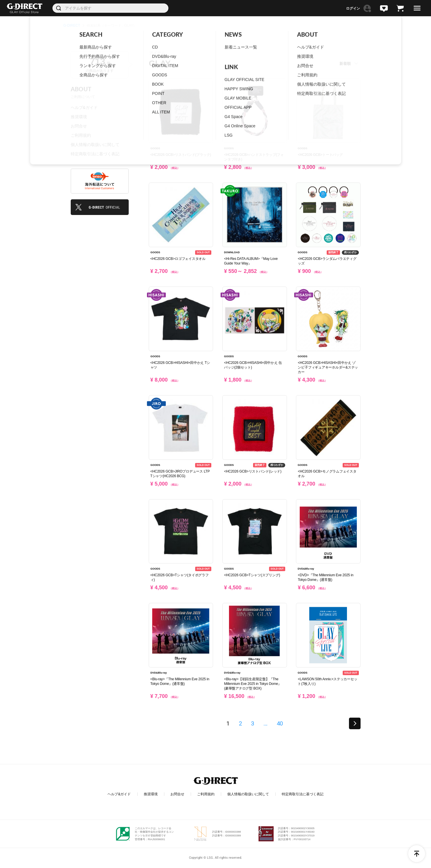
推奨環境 (79, 117)
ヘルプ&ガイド (84, 107)
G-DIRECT (72, 25)
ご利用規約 (81, 135)
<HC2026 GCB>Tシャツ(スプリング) (252, 575)
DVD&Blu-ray (306, 569)
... (265, 723)
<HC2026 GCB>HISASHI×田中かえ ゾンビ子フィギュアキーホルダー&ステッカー (328, 367)
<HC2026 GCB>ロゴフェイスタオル (178, 259)
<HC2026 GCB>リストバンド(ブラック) (181, 155)
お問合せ (79, 126)
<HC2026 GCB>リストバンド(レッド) (253, 471)
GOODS (155, 148)
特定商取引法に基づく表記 (95, 154)
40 (280, 723)
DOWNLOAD (232, 252)
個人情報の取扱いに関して (95, 145)
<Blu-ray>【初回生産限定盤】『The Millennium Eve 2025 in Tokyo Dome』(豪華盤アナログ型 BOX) (253, 684)
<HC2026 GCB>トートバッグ (320, 155)
